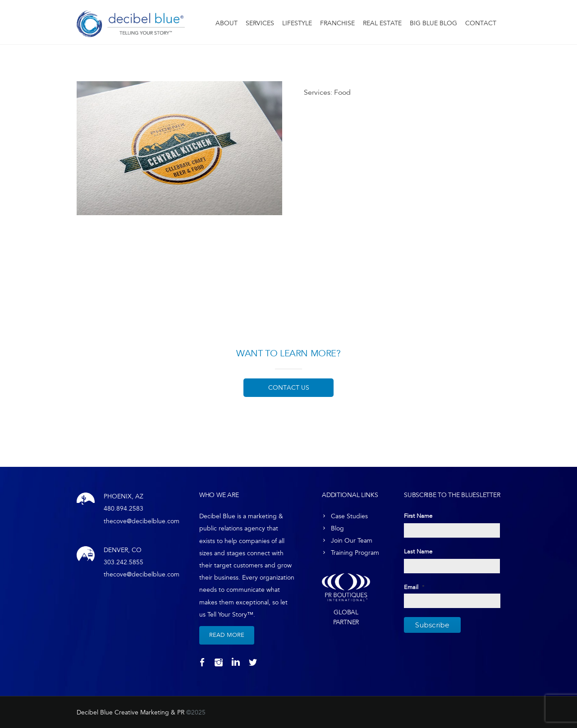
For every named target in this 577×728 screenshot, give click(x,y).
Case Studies (349, 516)
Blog (337, 528)
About (227, 23)
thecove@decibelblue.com (142, 521)
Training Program (355, 553)
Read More (227, 635)
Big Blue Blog (433, 23)
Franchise (337, 23)
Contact (481, 23)
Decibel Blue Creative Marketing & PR (131, 712)
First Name (418, 516)
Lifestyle (297, 23)
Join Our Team (352, 541)
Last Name (418, 552)
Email (414, 587)
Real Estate (382, 23)
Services (260, 23)
